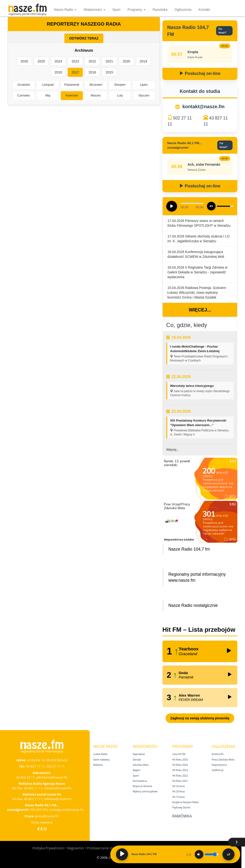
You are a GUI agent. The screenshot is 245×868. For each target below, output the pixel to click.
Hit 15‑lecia (178, 797)
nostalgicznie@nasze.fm (67, 810)
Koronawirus (140, 781)
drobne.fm (218, 754)
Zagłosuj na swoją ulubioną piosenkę (200, 718)
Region (137, 770)
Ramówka (160, 10)
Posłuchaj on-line (200, 73)
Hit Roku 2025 (180, 760)
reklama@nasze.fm (58, 788)
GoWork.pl (218, 770)
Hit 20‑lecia (178, 791)
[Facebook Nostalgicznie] (42, 829)
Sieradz (137, 760)
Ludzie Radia (100, 754)
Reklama (98, 765)
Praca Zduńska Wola (223, 760)
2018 (58, 72)
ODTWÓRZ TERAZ (84, 38)
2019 (143, 61)
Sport (116, 10)
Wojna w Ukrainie (142, 786)
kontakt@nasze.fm (203, 107)
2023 (75, 61)
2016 (92, 72)
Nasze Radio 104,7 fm (189, 549)
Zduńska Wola (141, 765)
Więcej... (200, 310)
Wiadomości (94, 10)
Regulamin (75, 848)
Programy (136, 10)
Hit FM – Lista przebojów (199, 630)
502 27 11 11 (55, 766)
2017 (75, 72)
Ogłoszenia (183, 10)
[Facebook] (38, 829)
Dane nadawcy (42, 822)
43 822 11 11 (33, 788)
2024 (58, 61)
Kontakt (204, 10)
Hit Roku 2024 (180, 765)
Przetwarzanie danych (104, 848)
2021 (109, 61)
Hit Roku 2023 (180, 770)
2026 (24, 61)
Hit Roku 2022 (180, 776)
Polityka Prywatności (48, 848)
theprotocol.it (219, 765)
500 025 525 (39, 810)
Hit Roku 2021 (180, 781)
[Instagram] (45, 829)
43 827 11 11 (36, 766)
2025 (41, 61)
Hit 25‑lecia (178, 786)
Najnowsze (139, 754)
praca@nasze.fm (47, 816)
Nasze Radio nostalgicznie (193, 605)
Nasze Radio (65, 10)
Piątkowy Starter (181, 807)
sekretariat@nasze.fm (52, 777)
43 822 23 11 (25, 777)
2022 (92, 61)
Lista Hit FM (179, 754)
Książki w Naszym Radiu (185, 802)
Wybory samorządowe (145, 791)
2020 (126, 61)
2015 (109, 72)
